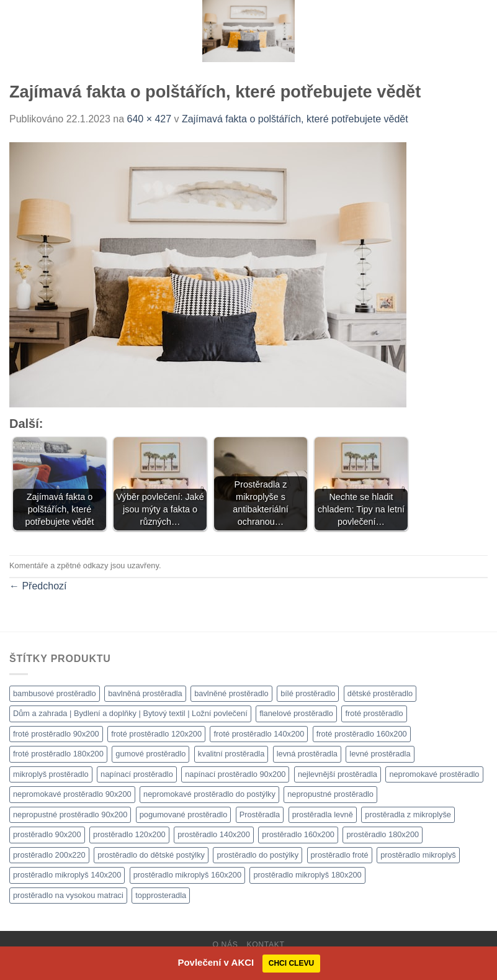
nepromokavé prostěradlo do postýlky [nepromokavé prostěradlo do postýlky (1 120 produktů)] (209, 794)
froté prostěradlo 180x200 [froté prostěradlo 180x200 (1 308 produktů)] (58, 754)
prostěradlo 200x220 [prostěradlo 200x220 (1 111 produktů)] (49, 855)
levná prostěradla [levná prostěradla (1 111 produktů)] (307, 754)
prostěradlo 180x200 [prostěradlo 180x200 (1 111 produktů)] (383, 834)
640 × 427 (150, 119)
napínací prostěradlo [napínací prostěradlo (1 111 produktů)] (137, 774)
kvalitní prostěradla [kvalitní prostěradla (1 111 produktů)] (231, 754)
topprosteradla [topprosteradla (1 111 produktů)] (161, 895)
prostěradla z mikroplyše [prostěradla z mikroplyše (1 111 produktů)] (408, 814)
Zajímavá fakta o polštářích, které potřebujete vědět (295, 119)
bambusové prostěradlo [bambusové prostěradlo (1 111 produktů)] (55, 693)
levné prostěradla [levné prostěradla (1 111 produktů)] (380, 754)
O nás (225, 945)
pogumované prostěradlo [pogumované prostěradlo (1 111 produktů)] (184, 814)
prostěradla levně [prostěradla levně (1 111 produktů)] (323, 814)
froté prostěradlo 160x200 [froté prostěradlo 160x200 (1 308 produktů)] (362, 734)
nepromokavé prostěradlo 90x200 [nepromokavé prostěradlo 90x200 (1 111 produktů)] (72, 794)
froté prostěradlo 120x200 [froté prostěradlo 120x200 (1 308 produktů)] (156, 734)
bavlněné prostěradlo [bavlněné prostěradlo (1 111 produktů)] (231, 693)
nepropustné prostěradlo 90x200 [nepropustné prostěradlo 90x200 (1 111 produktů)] (70, 814)
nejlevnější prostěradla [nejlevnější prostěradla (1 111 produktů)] (338, 774)
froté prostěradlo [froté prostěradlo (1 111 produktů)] (374, 713)
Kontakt (265, 945)
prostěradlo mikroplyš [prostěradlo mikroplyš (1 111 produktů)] (418, 855)
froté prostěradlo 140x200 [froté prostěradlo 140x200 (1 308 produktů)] (259, 734)
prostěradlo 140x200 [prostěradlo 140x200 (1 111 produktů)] (214, 834)
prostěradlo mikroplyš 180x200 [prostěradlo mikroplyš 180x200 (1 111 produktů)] (307, 875)
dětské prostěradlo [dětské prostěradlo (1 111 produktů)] (380, 693)
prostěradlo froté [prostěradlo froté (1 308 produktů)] (340, 855)
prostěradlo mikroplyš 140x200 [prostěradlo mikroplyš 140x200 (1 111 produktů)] (67, 875)
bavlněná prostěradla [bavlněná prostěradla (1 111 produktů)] (145, 693)
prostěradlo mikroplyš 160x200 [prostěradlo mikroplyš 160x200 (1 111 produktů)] (187, 875)
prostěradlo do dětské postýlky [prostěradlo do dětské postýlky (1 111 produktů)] (151, 855)
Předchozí (38, 586)
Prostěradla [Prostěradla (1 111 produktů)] (260, 814)
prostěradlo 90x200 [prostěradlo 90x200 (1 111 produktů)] (47, 834)
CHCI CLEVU (291, 963)
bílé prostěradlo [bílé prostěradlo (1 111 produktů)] (308, 693)
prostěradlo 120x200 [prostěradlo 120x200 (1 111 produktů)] (129, 834)
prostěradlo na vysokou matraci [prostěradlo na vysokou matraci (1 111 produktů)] (68, 895)
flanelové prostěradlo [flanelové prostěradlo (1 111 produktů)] (296, 713)
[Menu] (17, 31)
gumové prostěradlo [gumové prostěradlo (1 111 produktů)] (150, 754)
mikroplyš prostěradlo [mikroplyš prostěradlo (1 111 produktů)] (51, 774)
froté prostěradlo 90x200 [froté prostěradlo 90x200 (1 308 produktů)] (56, 734)
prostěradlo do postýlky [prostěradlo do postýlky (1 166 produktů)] (257, 855)
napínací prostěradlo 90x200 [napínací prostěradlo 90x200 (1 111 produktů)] (235, 774)
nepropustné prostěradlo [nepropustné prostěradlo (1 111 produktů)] (330, 794)
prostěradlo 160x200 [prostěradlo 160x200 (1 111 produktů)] (298, 834)
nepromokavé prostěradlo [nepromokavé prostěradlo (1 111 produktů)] (434, 774)
